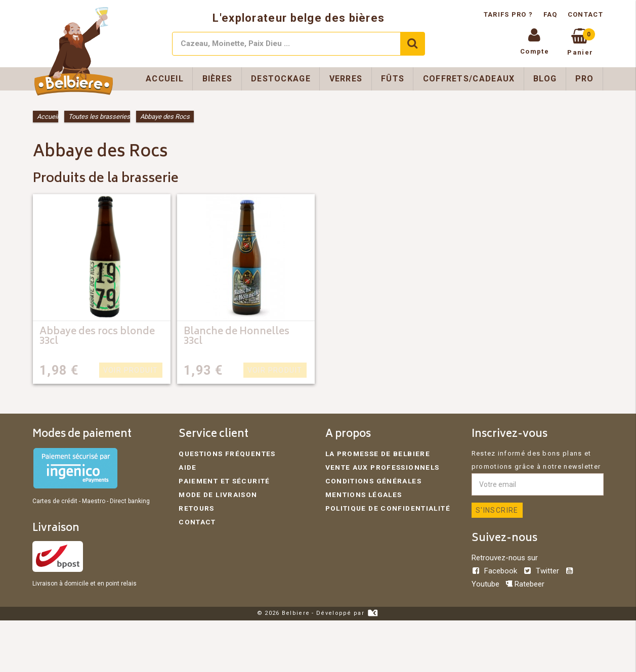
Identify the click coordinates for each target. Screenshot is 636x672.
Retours (195, 506)
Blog (545, 79)
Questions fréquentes (224, 453)
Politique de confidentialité (385, 506)
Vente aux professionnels (380, 466)
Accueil (165, 79)
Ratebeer (525, 584)
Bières (218, 79)
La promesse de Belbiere (375, 453)
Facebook (495, 571)
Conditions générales (371, 480)
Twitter (542, 571)
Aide (187, 466)
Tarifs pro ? (510, 14)
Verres (346, 79)
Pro (585, 79)
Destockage (281, 79)
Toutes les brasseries (99, 117)
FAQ (550, 14)
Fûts (393, 79)
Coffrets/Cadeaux (469, 79)
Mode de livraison (216, 493)
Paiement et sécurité (222, 480)
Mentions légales (363, 493)
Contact (585, 14)
